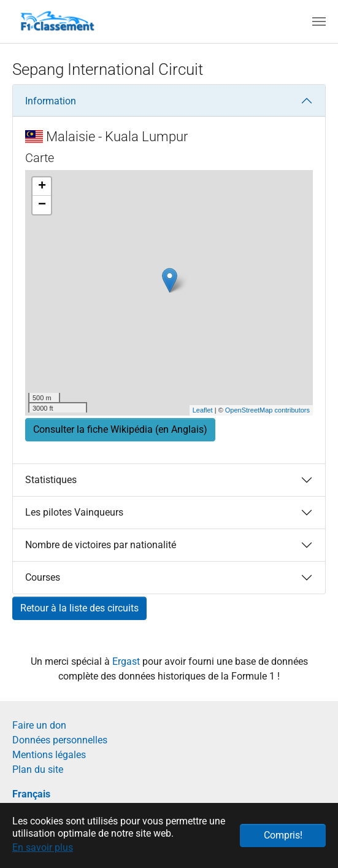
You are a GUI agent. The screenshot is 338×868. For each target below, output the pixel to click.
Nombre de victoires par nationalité (101, 545)
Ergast (127, 661)
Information (51, 101)
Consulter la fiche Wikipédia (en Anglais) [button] (120, 429)
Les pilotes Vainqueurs (74, 512)
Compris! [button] (283, 835)
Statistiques (51, 480)
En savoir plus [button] (43, 847)
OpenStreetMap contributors (267, 410)
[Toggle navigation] (319, 21)
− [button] (42, 205)
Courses (43, 577)
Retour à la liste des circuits (79, 608)
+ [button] (42, 187)
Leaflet (203, 410)
